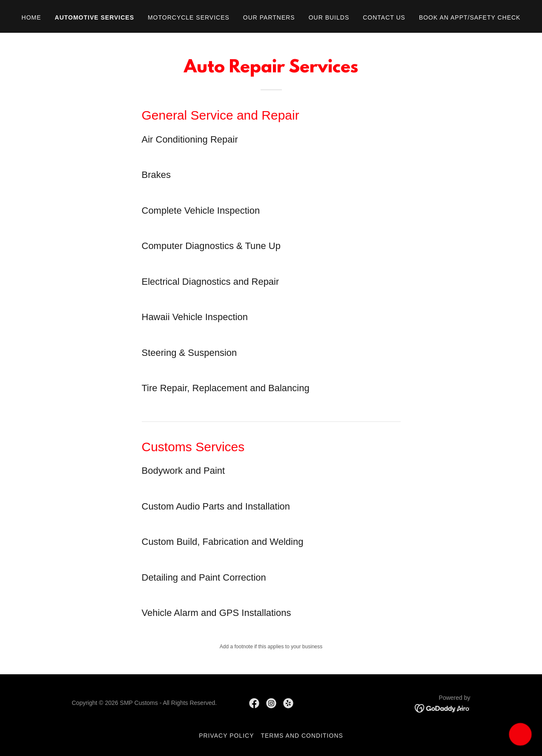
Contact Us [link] (384, 17)
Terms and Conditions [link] (302, 736)
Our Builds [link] (329, 17)
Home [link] (32, 17)
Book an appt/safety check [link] (470, 17)
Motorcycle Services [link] (189, 17)
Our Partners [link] (269, 17)
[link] (254, 703)
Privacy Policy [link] (226, 736)
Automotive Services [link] (95, 17)
